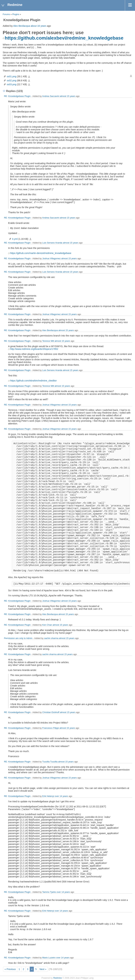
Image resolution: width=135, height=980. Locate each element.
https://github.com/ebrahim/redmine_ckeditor (33, 381)
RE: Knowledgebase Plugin (17, 96)
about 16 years (39, 26)
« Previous (10, 969)
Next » (43, 969)
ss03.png (12, 84)
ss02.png (12, 80)
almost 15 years (68, 96)
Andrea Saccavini (51, 96)
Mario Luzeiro (49, 958)
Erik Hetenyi (48, 796)
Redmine (58, 978)
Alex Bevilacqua (22, 26)
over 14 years (61, 796)
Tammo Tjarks (49, 892)
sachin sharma (51, 638)
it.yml (15, 239)
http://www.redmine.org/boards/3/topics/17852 (34, 349)
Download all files (131, 76)
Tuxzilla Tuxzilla (50, 762)
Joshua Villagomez (52, 258)
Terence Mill (48, 341)
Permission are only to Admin (18, 638)
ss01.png (12, 76)
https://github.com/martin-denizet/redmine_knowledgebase (41, 253)
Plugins (16, 14)
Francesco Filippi (51, 728)
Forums (6, 14)
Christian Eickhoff (51, 712)
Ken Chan (47, 625)
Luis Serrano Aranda (52, 243)
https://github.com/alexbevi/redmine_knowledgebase (64, 38)
